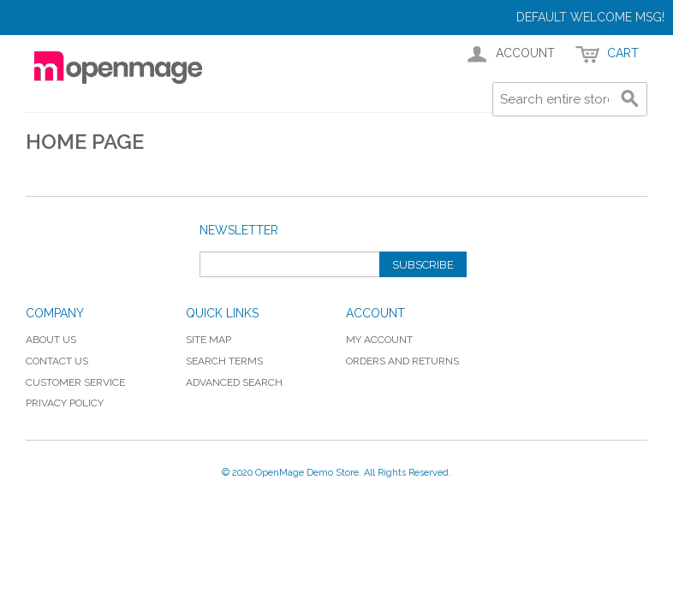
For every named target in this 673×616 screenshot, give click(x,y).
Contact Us (57, 361)
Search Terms (224, 361)
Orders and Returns (402, 361)
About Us (51, 340)
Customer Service (75, 382)
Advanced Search (234, 382)
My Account (379, 340)
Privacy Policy (65, 403)
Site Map (208, 340)
